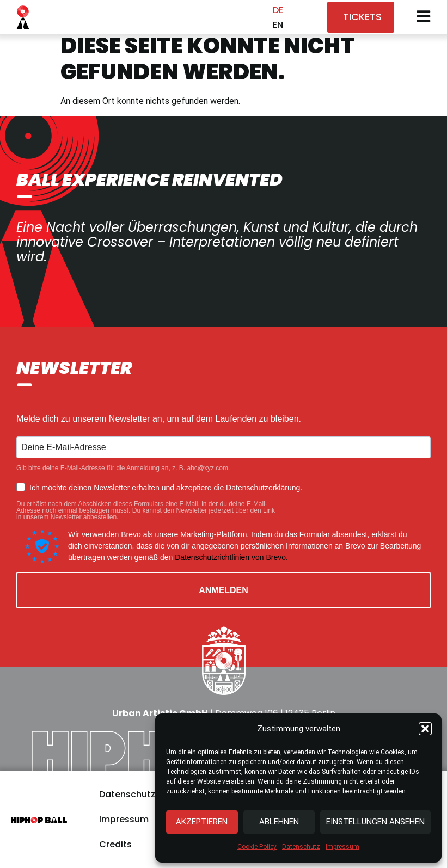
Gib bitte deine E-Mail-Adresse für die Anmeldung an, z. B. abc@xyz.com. (123, 468)
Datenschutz (301, 847)
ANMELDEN (223, 590)
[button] (425, 729)
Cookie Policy (257, 847)
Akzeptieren (202, 822)
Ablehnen (279, 822)
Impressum (342, 847)
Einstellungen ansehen (375, 822)
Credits (115, 844)
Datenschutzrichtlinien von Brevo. (231, 557)
